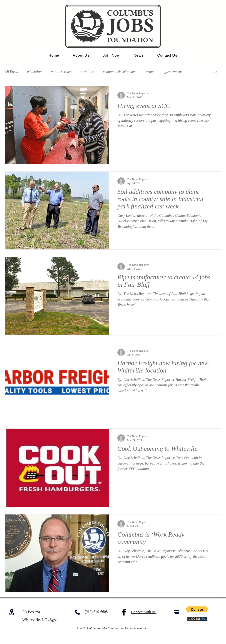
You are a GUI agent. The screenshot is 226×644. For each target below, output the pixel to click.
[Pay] (176, 612)
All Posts (11, 72)
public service (61, 72)
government (173, 72)
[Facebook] (124, 612)
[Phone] (77, 612)
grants (150, 72)
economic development (120, 72)
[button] (216, 72)
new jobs (87, 72)
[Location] (12, 612)
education (34, 72)
